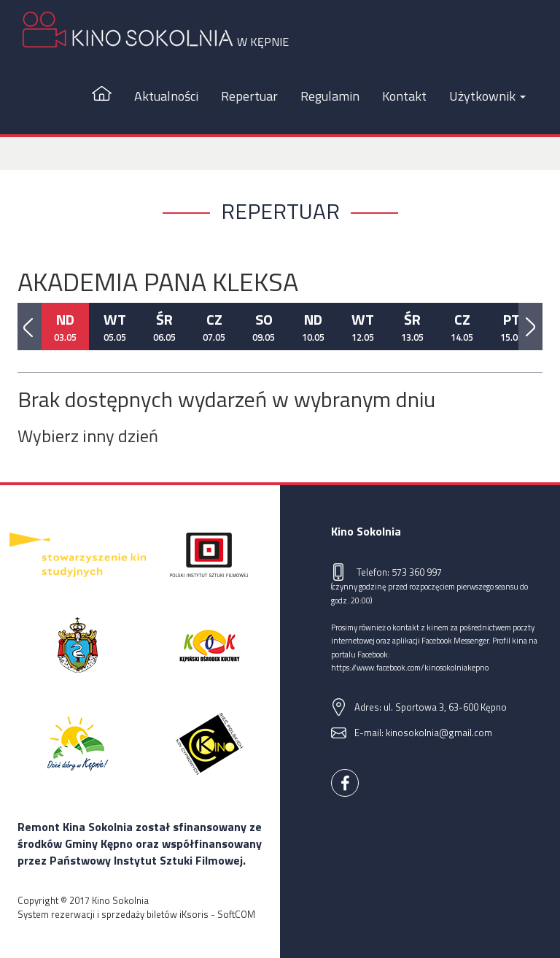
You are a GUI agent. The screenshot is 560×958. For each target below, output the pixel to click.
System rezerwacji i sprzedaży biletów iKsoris (113, 914)
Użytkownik (487, 96)
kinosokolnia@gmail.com (439, 733)
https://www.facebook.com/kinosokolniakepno (410, 667)
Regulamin (330, 96)
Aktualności (166, 96)
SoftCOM (236, 914)
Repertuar (249, 96)
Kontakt (404, 96)
